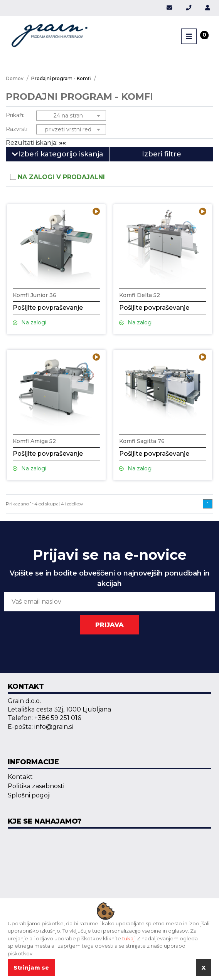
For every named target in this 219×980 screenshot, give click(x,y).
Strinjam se (31, 968)
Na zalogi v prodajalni (61, 177)
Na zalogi (29, 322)
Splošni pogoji (29, 795)
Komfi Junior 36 (35, 295)
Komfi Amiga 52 (34, 441)
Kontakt (20, 777)
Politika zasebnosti (36, 786)
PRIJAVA (109, 625)
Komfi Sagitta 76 (142, 441)
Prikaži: (15, 115)
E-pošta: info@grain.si (40, 727)
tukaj (128, 938)
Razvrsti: (17, 129)
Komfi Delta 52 (140, 295)
